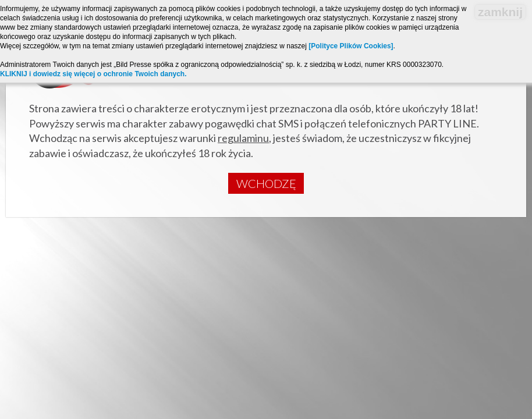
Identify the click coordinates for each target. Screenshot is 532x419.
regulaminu (243, 138)
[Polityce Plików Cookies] (351, 46)
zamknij (500, 12)
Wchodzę (266, 183)
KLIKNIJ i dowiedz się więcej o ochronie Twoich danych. (93, 74)
